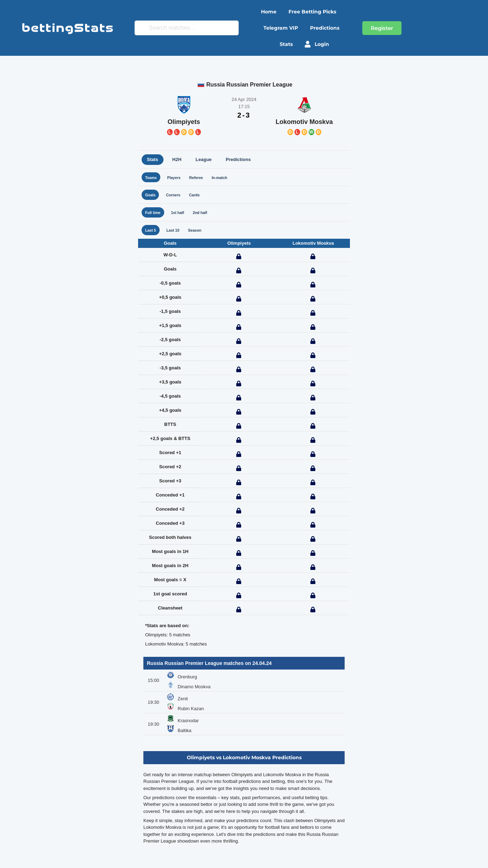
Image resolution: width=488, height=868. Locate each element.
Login (317, 44)
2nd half (208, 216)
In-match (230, 179)
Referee (203, 179)
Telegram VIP (281, 28)
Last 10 (177, 235)
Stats (286, 44)
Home (269, 12)
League (204, 159)
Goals (151, 197)
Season (202, 235)
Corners (177, 197)
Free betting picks (312, 12)
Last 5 (152, 235)
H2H (177, 159)
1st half (183, 216)
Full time (154, 216)
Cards (201, 197)
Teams (152, 179)
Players (178, 179)
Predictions (325, 28)
